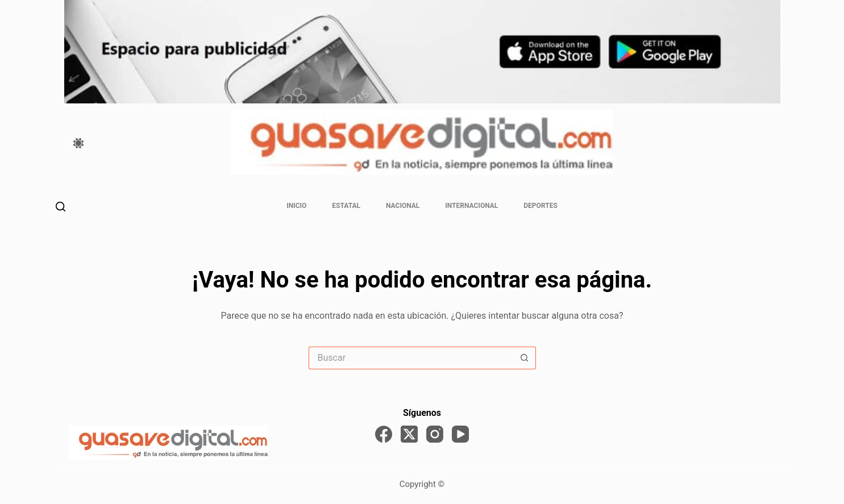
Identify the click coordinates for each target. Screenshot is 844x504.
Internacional (471, 206)
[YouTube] (460, 434)
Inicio (296, 206)
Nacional (403, 206)
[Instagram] (435, 434)
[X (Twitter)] (409, 434)
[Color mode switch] (78, 143)
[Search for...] (411, 358)
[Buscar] (61, 207)
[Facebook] (384, 434)
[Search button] (525, 358)
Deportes (540, 206)
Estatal (346, 206)
